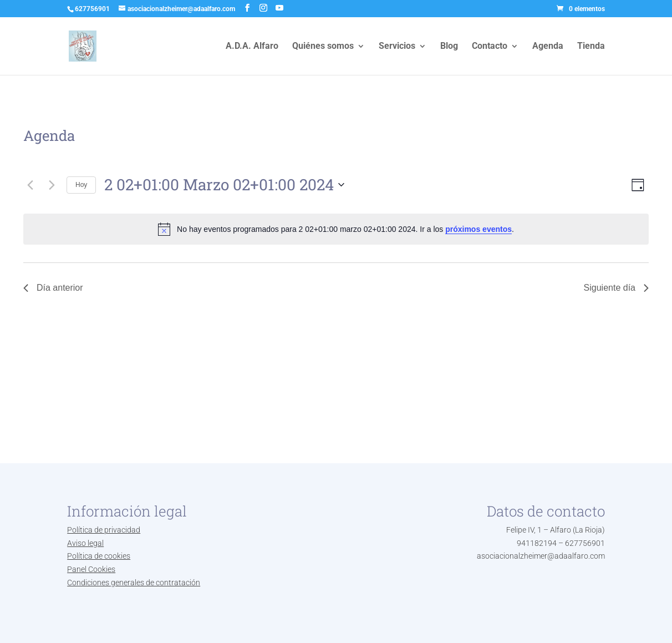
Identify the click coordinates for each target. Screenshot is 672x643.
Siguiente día (616, 288)
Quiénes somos (323, 47)
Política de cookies (99, 556)
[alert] (336, 229)
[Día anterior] (30, 185)
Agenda (548, 47)
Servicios (397, 47)
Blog (449, 47)
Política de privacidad (104, 530)
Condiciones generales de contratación (134, 583)
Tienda (591, 47)
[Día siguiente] (52, 185)
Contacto (490, 47)
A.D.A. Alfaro (252, 47)
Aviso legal (85, 543)
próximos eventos (478, 229)
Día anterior (53, 288)
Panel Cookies (91, 569)
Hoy (81, 185)
